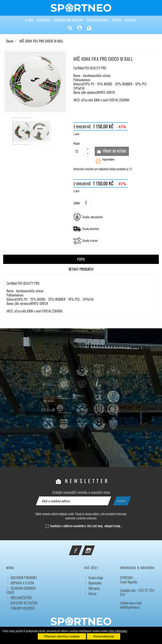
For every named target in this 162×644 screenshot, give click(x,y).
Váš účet (91, 568)
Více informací (118, 631)
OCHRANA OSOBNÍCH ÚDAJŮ (21, 590)
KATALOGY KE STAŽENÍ (24, 603)
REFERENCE (44, 20)
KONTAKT (130, 20)
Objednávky (95, 583)
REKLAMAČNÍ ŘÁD (21, 598)
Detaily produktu (81, 269)
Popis (81, 259)
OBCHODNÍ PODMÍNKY (24, 578)
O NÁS (30, 20)
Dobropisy (94, 588)
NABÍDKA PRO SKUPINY (69, 20)
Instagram (94, 548)
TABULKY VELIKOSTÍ (23, 608)
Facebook (81, 548)
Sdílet (86, 203)
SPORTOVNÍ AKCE (98, 20)
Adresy (92, 593)
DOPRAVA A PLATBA (22, 583)
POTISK (117, 20)
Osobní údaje (96, 578)
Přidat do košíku (114, 151)
